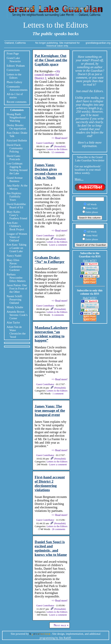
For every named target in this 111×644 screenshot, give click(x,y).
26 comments (59, 529)
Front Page (13, 54)
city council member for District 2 (47, 75)
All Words (92, 204)
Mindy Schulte (15, 307)
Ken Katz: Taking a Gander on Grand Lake (17, 248)
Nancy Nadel (14, 256)
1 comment (58, 394)
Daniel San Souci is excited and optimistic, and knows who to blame (51, 548)
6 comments (58, 315)
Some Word (92, 208)
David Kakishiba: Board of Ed (17, 206)
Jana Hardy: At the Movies (17, 187)
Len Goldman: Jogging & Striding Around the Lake (17, 168)
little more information (92, 144)
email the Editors (92, 91)
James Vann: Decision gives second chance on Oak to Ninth (48, 171)
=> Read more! (60, 138)
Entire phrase (92, 212)
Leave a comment (58, 245)
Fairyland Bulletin (17, 140)
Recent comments (17, 102)
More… (79, 179)
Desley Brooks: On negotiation (16, 127)
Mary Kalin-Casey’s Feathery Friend (17, 215)
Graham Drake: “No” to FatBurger (50, 260)
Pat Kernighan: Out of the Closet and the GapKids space (51, 60)
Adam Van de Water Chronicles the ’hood (16, 332)
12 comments (58, 152)
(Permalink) (58, 146)
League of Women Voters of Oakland (17, 237)
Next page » (60, 625)
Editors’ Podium (16, 66)
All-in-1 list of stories (15, 96)
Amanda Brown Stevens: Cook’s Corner (17, 315)
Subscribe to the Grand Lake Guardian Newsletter (90, 159)
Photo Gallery (14, 82)
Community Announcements (17, 88)
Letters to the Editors (56, 25)
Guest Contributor (46, 143)
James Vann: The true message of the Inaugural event (50, 410)
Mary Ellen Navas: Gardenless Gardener (14, 265)
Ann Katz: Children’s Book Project (15, 226)
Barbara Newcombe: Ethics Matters (16, 278)
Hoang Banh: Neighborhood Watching (16, 117)
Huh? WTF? (90, 261)
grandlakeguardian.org (98, 43)
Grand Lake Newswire (14, 60)
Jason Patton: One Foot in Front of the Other (17, 288)
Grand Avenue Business (15, 179)
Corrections (13, 70)
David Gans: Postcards (14, 158)
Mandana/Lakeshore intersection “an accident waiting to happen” (51, 334)
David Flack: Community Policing (15, 148)
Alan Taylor (13, 322)
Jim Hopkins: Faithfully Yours (14, 197)
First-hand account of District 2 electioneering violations (50, 484)
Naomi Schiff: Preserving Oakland (15, 299)
